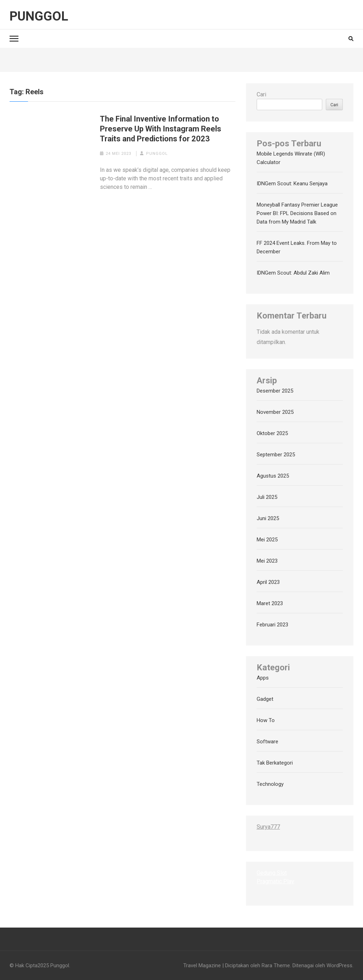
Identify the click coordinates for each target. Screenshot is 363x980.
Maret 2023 (270, 603)
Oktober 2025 (272, 433)
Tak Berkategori (275, 763)
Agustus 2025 (273, 476)
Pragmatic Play (275, 881)
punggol (157, 154)
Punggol (39, 16)
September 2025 (276, 455)
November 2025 (275, 412)
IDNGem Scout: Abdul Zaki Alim (293, 273)
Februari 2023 (272, 625)
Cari (261, 94)
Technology (270, 784)
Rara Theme (276, 965)
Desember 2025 (275, 391)
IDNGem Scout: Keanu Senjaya (292, 184)
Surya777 (268, 827)
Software (267, 742)
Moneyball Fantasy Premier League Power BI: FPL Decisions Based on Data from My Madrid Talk (297, 213)
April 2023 (268, 582)
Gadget (265, 699)
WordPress (339, 965)
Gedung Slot (272, 873)
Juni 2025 (268, 518)
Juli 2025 (267, 497)
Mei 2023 (267, 561)
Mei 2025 (267, 540)
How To (266, 720)
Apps (263, 678)
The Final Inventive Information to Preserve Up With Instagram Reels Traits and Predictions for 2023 (161, 129)
